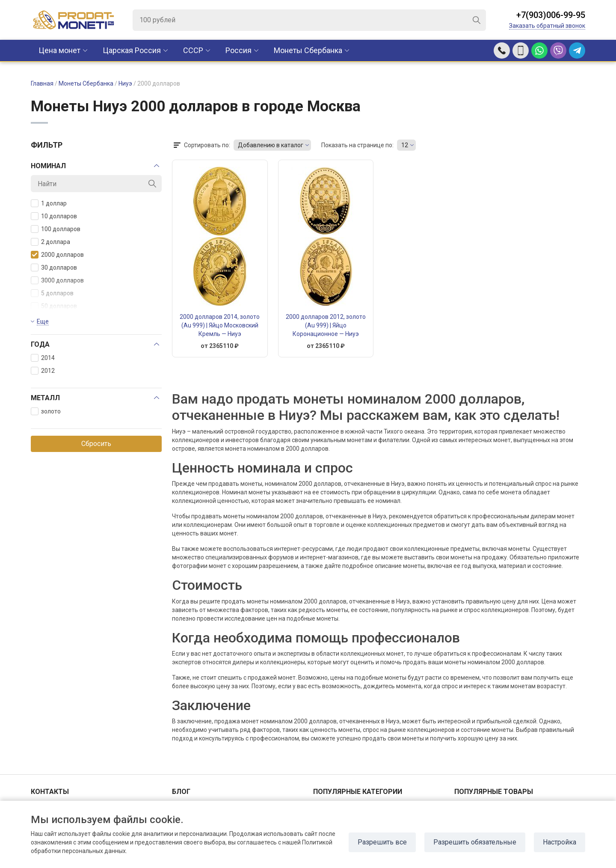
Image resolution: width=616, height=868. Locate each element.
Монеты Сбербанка (308, 50)
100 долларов (56, 229)
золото (46, 411)
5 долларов (52, 293)
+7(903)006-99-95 (551, 15)
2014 (43, 358)
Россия (238, 50)
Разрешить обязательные (475, 842)
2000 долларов (57, 255)
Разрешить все (382, 842)
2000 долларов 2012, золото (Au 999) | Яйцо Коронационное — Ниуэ (326, 325)
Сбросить (96, 444)
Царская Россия (132, 50)
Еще (43, 321)
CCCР (193, 50)
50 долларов (54, 306)
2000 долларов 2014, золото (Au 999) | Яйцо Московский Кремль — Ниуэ (220, 325)
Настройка (560, 842)
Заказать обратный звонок (547, 26)
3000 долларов (57, 280)
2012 (43, 371)
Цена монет (59, 50)
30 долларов (54, 268)
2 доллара (50, 242)
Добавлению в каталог (271, 145)
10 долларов (54, 216)
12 (405, 145)
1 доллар (49, 203)
